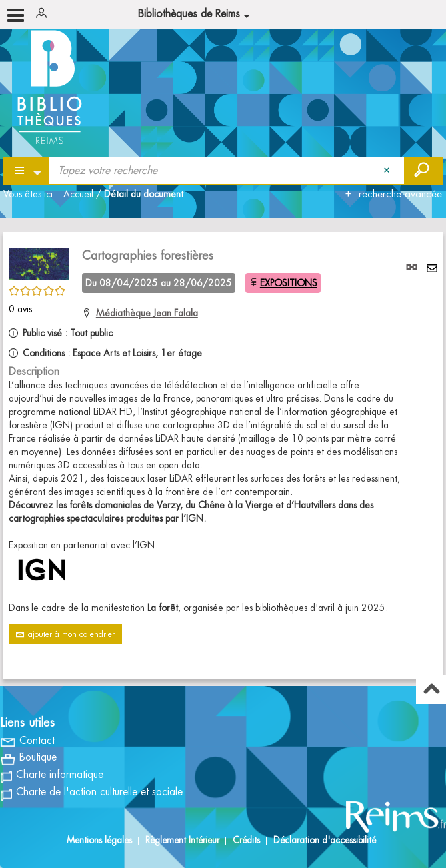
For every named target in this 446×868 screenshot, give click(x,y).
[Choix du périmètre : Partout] (27, 171)
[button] (39, 262)
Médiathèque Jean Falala (147, 313)
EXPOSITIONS (289, 283)
